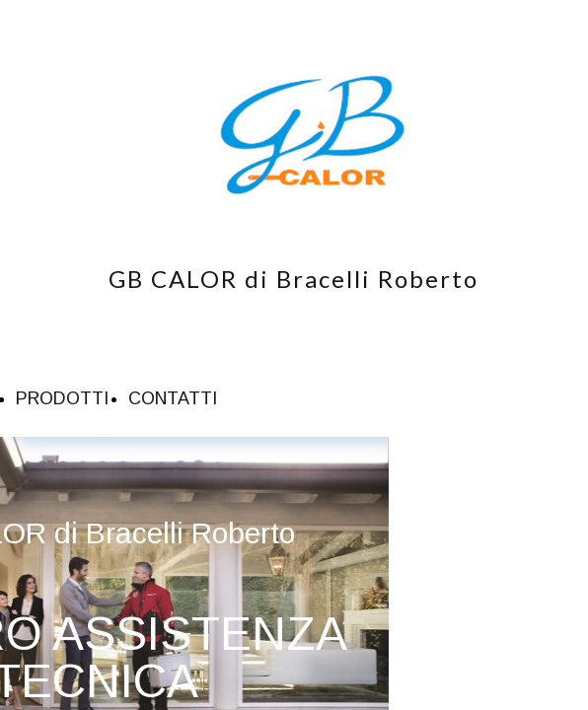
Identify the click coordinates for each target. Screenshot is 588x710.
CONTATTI (173, 398)
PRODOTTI (62, 398)
